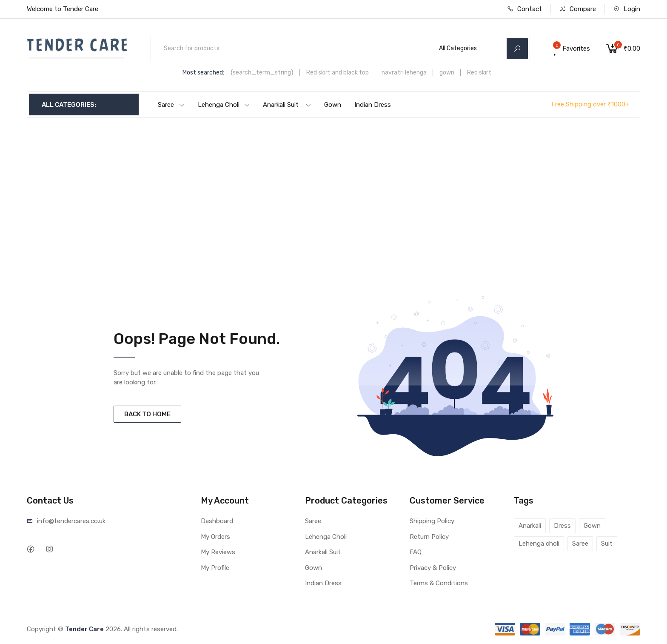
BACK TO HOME (147, 414)
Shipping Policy (432, 521)
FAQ (416, 552)
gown (447, 73)
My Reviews (218, 552)
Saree (171, 105)
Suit (607, 544)
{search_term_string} (262, 73)
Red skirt (479, 73)
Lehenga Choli (224, 105)
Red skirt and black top (338, 73)
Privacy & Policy (433, 568)
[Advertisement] (333, 207)
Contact (524, 9)
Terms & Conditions (439, 583)
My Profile (215, 568)
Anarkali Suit (287, 105)
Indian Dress (373, 105)
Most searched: (203, 73)
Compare (578, 9)
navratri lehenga (404, 73)
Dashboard (217, 521)
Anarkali (530, 526)
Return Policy (429, 537)
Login (627, 9)
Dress (562, 526)
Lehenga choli (539, 544)
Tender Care (84, 629)
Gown (333, 105)
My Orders (215, 537)
